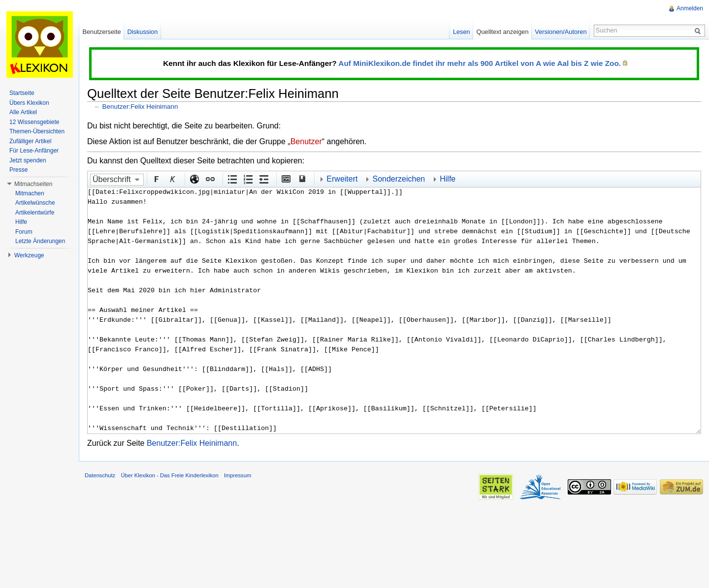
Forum (24, 232)
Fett (156, 179)
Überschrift (112, 179)
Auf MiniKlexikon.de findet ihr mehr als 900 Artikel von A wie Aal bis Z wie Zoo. (480, 63)
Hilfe (448, 179)
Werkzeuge (29, 255)
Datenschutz (100, 475)
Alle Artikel (23, 112)
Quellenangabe (301, 179)
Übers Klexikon (29, 103)
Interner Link (210, 179)
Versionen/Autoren (561, 32)
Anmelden (690, 8)
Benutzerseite (101, 32)
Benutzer (306, 141)
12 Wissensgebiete (34, 122)
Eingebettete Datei (286, 179)
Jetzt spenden (28, 160)
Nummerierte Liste (248, 179)
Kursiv (172, 179)
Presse (18, 170)
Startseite (22, 93)
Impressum (238, 475)
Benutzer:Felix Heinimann (140, 107)
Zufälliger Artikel (30, 141)
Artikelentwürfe (35, 213)
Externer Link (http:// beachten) (194, 179)
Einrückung (263, 179)
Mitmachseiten (33, 184)
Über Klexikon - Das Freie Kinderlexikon (169, 475)
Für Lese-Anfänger (34, 151)
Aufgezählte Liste (232, 179)
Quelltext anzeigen (503, 32)
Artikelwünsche (35, 203)
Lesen (462, 32)
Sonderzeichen (399, 179)
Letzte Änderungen (40, 241)
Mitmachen (30, 193)
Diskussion (142, 32)
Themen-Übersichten (37, 131)
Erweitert (342, 179)
